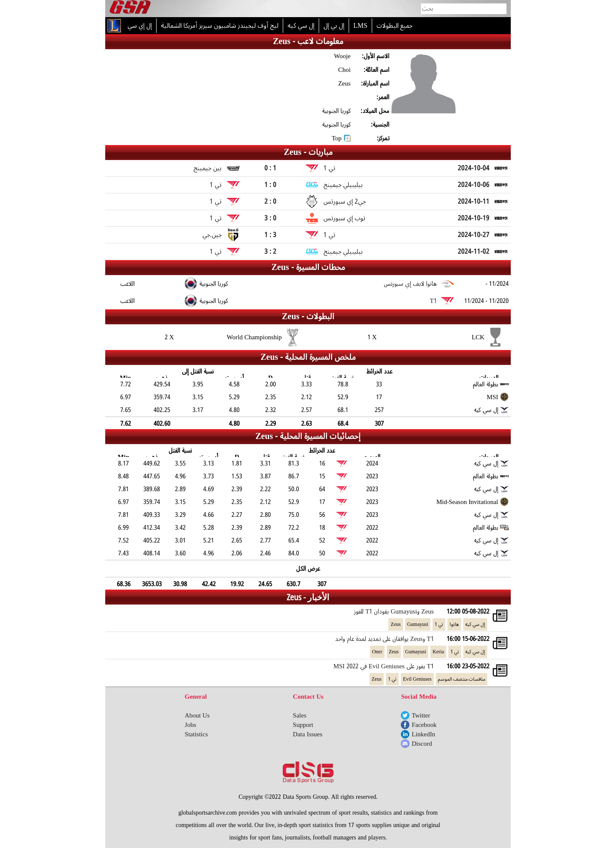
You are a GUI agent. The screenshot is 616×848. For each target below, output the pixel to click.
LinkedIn (423, 734)
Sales (300, 715)
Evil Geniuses (417, 679)
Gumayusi (418, 624)
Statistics (196, 734)
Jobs (191, 725)
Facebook (424, 725)
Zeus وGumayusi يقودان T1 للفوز (394, 611)
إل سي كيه (475, 624)
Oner (377, 652)
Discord (422, 744)
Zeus (395, 624)
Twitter (421, 715)
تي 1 (439, 624)
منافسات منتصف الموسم (462, 679)
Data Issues (308, 734)
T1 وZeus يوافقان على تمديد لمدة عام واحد (385, 639)
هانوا (454, 624)
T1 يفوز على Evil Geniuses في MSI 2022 (384, 666)
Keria (438, 652)
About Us (197, 715)
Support (303, 725)
